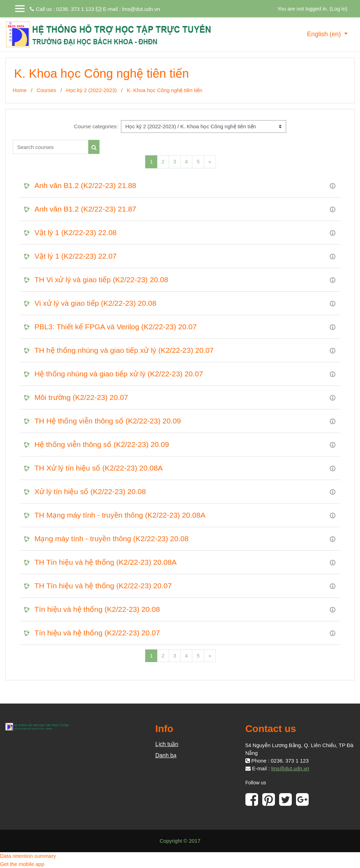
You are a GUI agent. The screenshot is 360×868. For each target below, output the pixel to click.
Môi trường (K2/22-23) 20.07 (81, 397)
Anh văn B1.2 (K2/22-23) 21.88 (85, 185)
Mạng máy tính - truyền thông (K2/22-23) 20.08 (111, 539)
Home (20, 90)
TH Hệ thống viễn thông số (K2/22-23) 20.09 (108, 421)
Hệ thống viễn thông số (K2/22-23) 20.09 (102, 444)
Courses (46, 90)
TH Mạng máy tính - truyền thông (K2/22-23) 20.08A (120, 515)
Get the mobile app (22, 864)
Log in (338, 9)
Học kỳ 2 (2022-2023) (91, 90)
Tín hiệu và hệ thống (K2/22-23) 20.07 (97, 633)
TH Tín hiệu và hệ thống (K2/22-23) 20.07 (103, 586)
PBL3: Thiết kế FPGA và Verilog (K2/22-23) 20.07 (115, 327)
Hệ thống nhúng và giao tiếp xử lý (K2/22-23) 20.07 (119, 374)
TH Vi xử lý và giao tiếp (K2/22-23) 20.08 (101, 280)
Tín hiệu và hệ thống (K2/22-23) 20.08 (97, 609)
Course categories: (96, 126)
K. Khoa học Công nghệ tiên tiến (165, 90)
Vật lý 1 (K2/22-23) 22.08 (76, 232)
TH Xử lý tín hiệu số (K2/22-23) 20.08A (99, 468)
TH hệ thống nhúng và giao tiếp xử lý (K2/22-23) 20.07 (124, 350)
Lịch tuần (167, 744)
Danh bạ (166, 755)
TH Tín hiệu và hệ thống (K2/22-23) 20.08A (105, 562)
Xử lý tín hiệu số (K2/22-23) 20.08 (90, 491)
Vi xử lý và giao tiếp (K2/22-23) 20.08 (95, 303)
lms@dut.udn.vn (141, 9)
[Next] (210, 162)
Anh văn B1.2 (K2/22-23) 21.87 (85, 209)
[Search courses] (51, 147)
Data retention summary (28, 856)
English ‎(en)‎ (325, 34)
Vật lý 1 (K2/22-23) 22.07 (76, 256)
